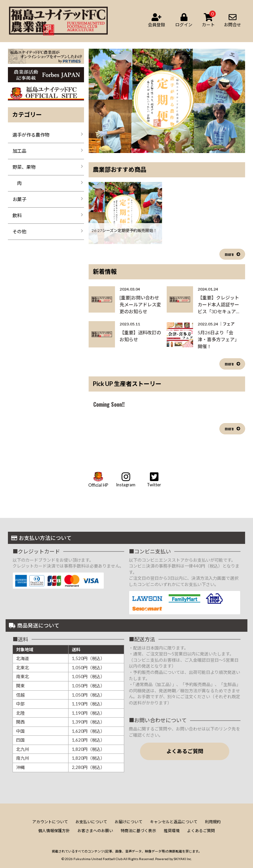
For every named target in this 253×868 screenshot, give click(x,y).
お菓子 (19, 199)
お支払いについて (91, 822)
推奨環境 (172, 831)
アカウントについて (50, 822)
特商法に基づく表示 (138, 831)
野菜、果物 (24, 167)
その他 (19, 231)
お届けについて (128, 822)
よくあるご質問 (185, 751)
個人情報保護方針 (54, 831)
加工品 (19, 151)
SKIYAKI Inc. (183, 859)
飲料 (17, 215)
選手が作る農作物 (31, 135)
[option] (167, 101)
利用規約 (213, 822)
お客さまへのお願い (95, 831)
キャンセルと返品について (174, 822)
